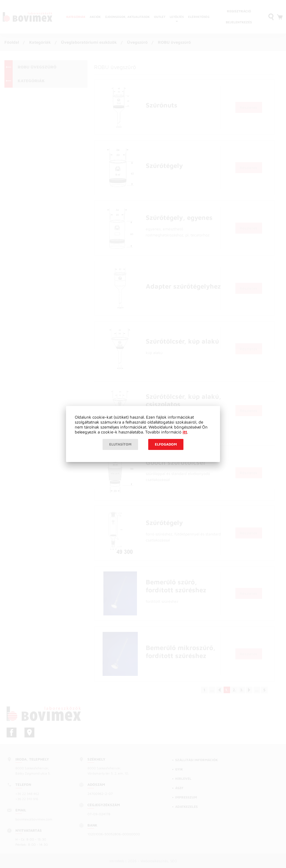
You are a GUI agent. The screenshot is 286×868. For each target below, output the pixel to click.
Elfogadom (166, 444)
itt (185, 432)
